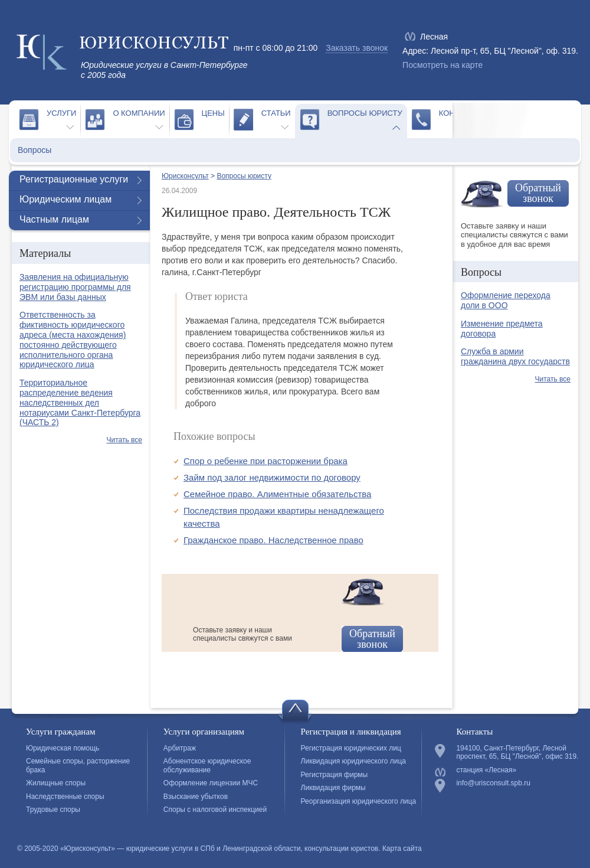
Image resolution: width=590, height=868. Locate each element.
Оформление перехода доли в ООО (506, 300)
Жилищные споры (56, 783)
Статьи (276, 113)
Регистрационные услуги (74, 179)
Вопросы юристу (365, 113)
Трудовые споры (53, 810)
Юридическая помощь (63, 748)
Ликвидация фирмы (333, 788)
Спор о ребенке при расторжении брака (265, 461)
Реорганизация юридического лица (359, 801)
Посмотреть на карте (442, 65)
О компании (139, 113)
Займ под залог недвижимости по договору (272, 477)
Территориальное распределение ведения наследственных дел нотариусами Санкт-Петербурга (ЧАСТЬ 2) (80, 402)
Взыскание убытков (196, 797)
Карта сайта (402, 849)
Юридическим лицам (65, 199)
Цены (213, 113)
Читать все (124, 440)
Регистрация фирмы (335, 775)
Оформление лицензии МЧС (211, 783)
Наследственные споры (65, 797)
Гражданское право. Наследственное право (273, 540)
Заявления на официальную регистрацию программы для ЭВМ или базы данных (75, 287)
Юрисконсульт (185, 176)
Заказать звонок (357, 48)
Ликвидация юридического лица (353, 761)
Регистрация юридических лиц (351, 748)
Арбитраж (180, 748)
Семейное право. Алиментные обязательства (277, 494)
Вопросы (35, 150)
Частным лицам (54, 219)
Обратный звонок (372, 639)
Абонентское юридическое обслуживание (207, 765)
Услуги (61, 113)
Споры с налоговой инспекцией (215, 810)
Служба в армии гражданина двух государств (515, 356)
